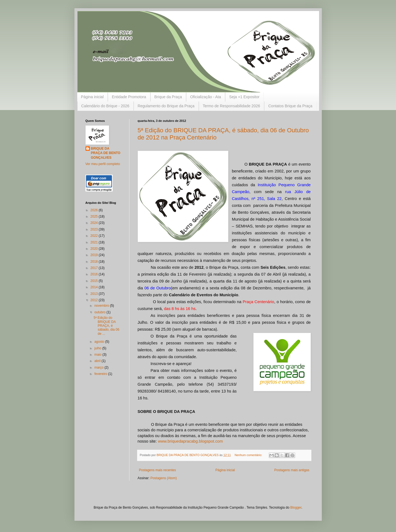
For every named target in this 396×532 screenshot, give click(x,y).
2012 (95, 300)
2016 (95, 274)
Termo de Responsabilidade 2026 (232, 106)
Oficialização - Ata (206, 97)
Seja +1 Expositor (244, 97)
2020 (95, 249)
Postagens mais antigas (292, 470)
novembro (102, 306)
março (99, 368)
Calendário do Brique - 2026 (105, 106)
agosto (100, 342)
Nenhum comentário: (249, 455)
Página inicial (92, 97)
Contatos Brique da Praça (290, 106)
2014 (95, 287)
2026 (95, 210)
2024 (95, 223)
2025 (95, 216)
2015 (95, 281)
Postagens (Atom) (164, 478)
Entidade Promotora (129, 97)
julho (98, 348)
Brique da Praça (168, 97)
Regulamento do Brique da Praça (166, 106)
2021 (95, 242)
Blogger (296, 508)
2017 (95, 268)
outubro (100, 312)
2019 (95, 255)
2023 (95, 229)
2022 (95, 236)
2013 (95, 294)
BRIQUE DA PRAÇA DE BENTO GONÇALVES (106, 153)
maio (98, 355)
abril (98, 361)
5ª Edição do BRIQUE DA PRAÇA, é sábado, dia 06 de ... (106, 326)
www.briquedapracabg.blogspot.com (190, 441)
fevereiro (101, 374)
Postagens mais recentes (158, 470)
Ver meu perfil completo (103, 164)
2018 (95, 262)
